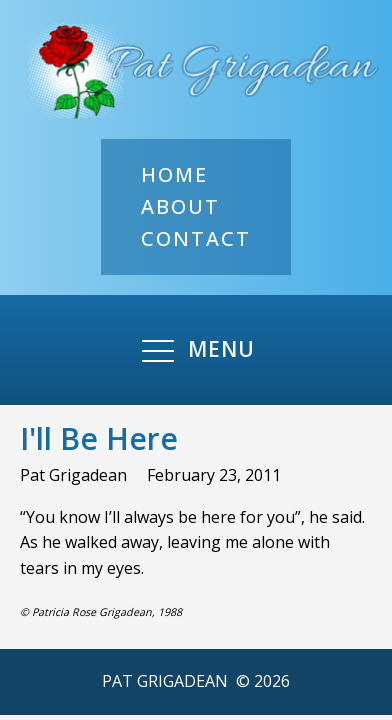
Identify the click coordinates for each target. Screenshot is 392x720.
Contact (196, 238)
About (180, 206)
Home (174, 174)
